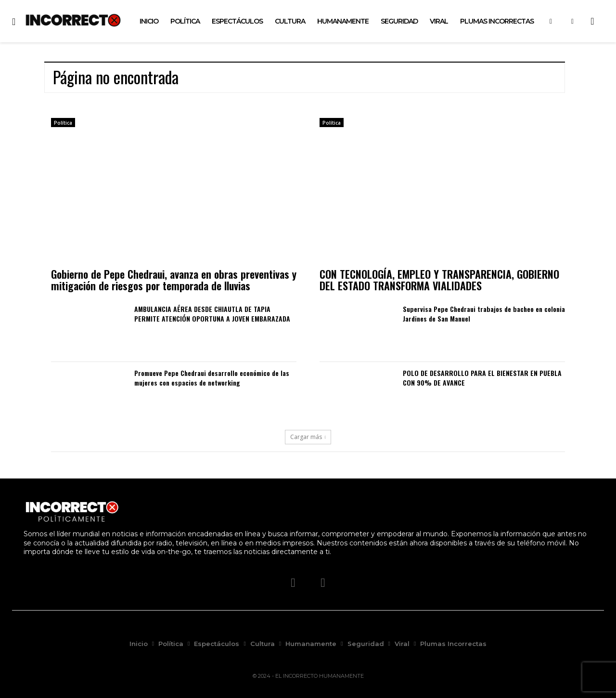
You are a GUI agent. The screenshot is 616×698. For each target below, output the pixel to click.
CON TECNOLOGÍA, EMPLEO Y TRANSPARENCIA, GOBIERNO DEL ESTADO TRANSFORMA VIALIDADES (439, 280)
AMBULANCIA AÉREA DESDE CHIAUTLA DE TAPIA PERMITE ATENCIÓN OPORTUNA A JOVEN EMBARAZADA (212, 314)
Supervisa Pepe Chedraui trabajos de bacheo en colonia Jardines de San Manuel (484, 314)
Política (63, 123)
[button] (592, 21)
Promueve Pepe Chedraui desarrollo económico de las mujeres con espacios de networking (212, 378)
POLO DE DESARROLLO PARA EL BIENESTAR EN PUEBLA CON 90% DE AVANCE (482, 378)
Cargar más (308, 437)
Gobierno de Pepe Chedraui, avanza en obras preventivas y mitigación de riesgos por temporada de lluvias (174, 280)
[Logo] (73, 20)
